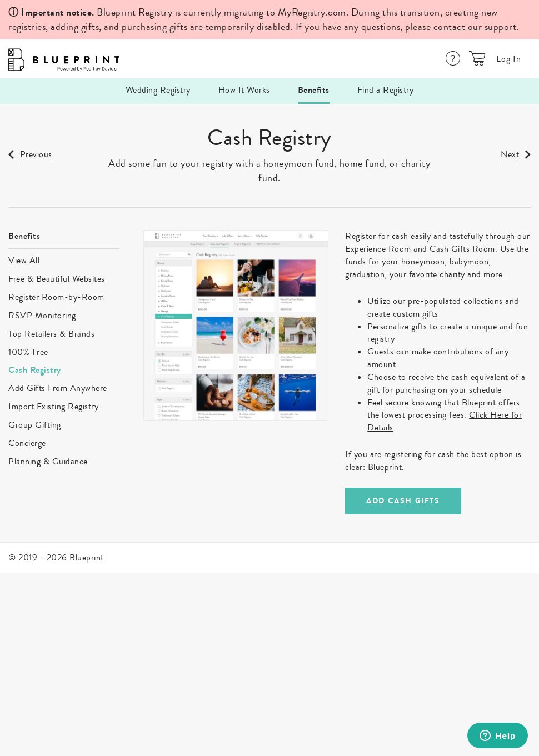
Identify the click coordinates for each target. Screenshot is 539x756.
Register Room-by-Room (56, 297)
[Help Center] (453, 58)
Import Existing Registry (53, 407)
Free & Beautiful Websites (57, 279)
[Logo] (61, 59)
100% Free (28, 352)
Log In (509, 59)
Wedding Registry (158, 90)
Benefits (314, 90)
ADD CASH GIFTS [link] (403, 501)
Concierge (27, 443)
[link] (30, 156)
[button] (477, 58)
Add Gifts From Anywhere (58, 388)
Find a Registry (386, 90)
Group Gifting (35, 425)
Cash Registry (35, 370)
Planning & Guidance (48, 462)
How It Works (244, 90)
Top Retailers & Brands (51, 334)
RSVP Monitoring (42, 316)
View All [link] (24, 261)
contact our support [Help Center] (475, 27)
